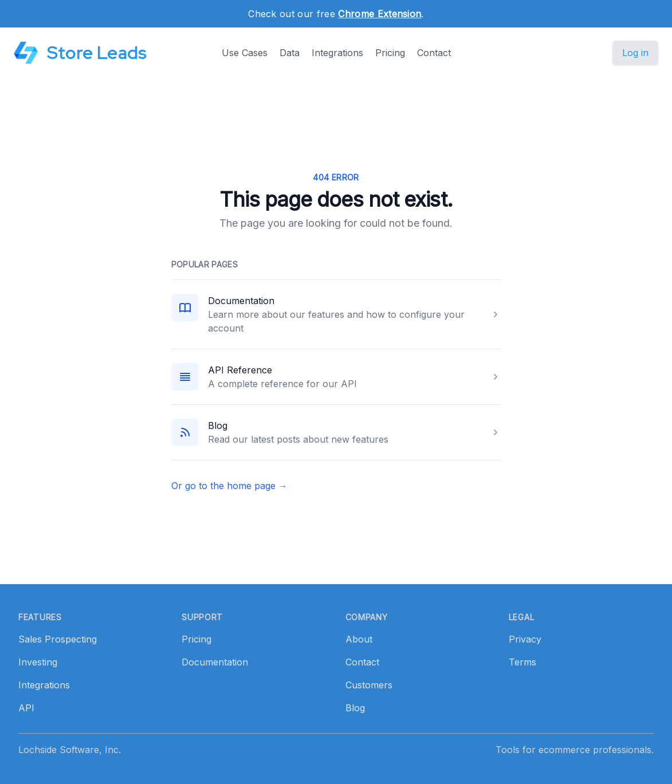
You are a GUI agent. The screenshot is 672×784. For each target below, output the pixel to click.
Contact (434, 53)
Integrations (337, 53)
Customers (369, 685)
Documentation (241, 301)
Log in (635, 53)
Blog (218, 426)
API (26, 708)
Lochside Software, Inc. (70, 750)
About (359, 639)
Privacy (525, 639)
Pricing (390, 53)
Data (290, 53)
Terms (522, 662)
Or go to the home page (229, 486)
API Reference (240, 370)
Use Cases (245, 53)
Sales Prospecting (58, 639)
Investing (38, 662)
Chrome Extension (380, 14)
